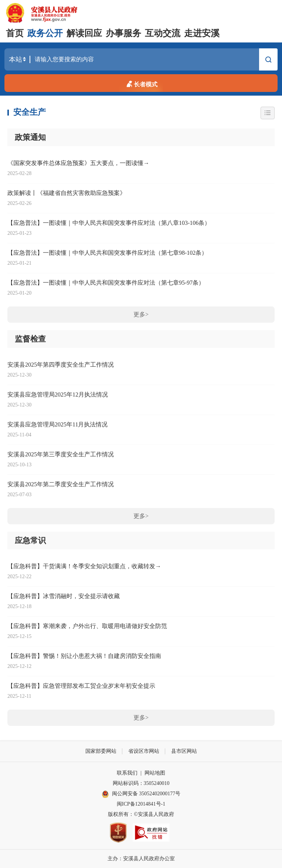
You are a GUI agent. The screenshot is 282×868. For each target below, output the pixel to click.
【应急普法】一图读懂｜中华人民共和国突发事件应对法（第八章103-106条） (109, 223)
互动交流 (163, 33)
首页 (15, 33)
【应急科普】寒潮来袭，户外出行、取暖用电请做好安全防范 (87, 626)
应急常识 (30, 541)
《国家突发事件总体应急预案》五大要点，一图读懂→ (78, 163)
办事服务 (123, 33)
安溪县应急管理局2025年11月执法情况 (57, 424)
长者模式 (141, 83)
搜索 (268, 61)
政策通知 (30, 137)
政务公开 (45, 33)
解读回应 (84, 33)
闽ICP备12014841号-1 (141, 804)
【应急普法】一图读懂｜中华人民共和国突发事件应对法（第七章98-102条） (107, 253)
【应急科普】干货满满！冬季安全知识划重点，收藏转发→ (84, 566)
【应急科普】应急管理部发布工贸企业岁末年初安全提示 (81, 686)
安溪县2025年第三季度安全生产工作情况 (61, 454)
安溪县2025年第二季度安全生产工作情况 (61, 484)
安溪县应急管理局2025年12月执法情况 (58, 394)
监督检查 (30, 339)
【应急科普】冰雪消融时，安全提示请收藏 (64, 596)
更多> (141, 314)
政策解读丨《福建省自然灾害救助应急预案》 (67, 193)
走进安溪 (202, 33)
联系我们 (127, 773)
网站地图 (155, 773)
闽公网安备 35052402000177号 (141, 794)
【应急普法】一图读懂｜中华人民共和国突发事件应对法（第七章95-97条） (106, 283)
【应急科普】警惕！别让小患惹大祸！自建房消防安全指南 (84, 656)
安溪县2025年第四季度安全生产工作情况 (61, 365)
